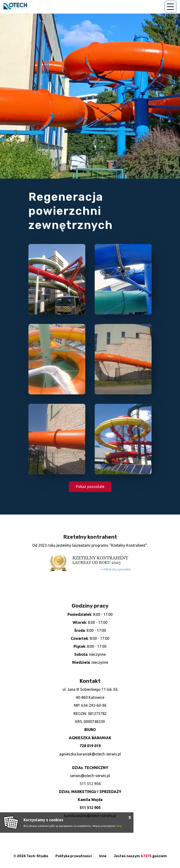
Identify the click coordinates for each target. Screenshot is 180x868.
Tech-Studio (37, 856)
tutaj (119, 826)
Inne (103, 856)
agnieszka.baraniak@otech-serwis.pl (90, 754)
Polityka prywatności (74, 856)
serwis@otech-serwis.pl (90, 776)
